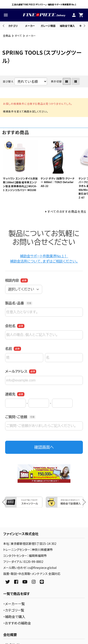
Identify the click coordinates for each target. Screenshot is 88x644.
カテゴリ (13, 26)
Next (84, 26)
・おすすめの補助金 (17, 623)
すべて (18, 36)
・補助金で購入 (14, 617)
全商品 (7, 36)
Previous (4, 26)
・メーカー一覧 (14, 604)
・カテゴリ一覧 (14, 610)
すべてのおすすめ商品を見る (67, 211)
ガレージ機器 (48, 26)
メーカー (30, 26)
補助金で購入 (67, 26)
